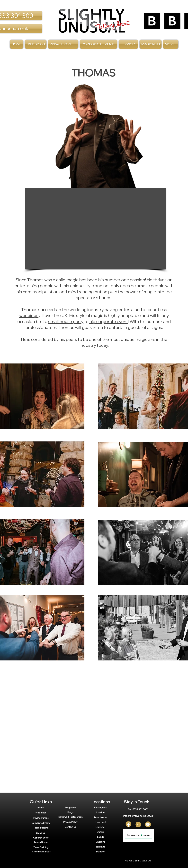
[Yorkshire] (101, 847)
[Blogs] (70, 812)
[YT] (148, 825)
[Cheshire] (101, 842)
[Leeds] (101, 837)
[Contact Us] (70, 827)
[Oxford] (101, 832)
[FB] (129, 825)
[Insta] (138, 825)
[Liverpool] (101, 822)
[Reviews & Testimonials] (71, 817)
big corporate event (109, 321)
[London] (101, 812)
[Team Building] (41, 828)
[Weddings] (41, 813)
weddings (29, 315)
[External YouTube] (96, 229)
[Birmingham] (101, 808)
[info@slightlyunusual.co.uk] (138, 816)
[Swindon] (101, 852)
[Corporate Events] (41, 823)
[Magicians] (70, 808)
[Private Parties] (41, 818)
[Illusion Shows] (41, 842)
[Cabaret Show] (41, 838)
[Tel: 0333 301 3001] (138, 809)
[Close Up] (41, 833)
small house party (66, 321)
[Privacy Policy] (70, 822)
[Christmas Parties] (41, 852)
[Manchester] (101, 817)
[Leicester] (101, 827)
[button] (128, 44)
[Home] (41, 808)
